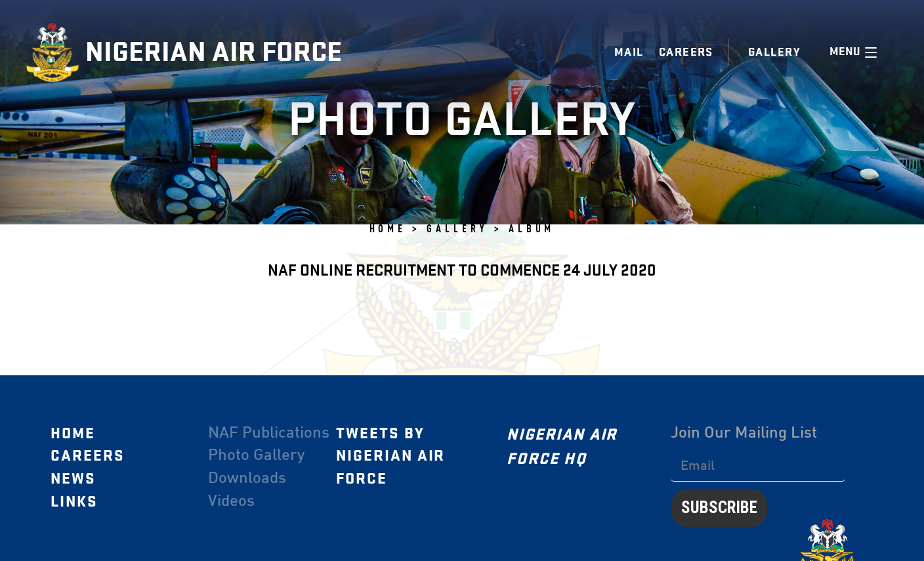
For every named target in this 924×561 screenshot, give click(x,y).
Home (73, 433)
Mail (629, 52)
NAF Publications (269, 433)
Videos (231, 501)
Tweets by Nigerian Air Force (390, 456)
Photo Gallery (256, 456)
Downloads (247, 478)
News (73, 478)
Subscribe (719, 508)
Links (74, 501)
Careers (686, 52)
